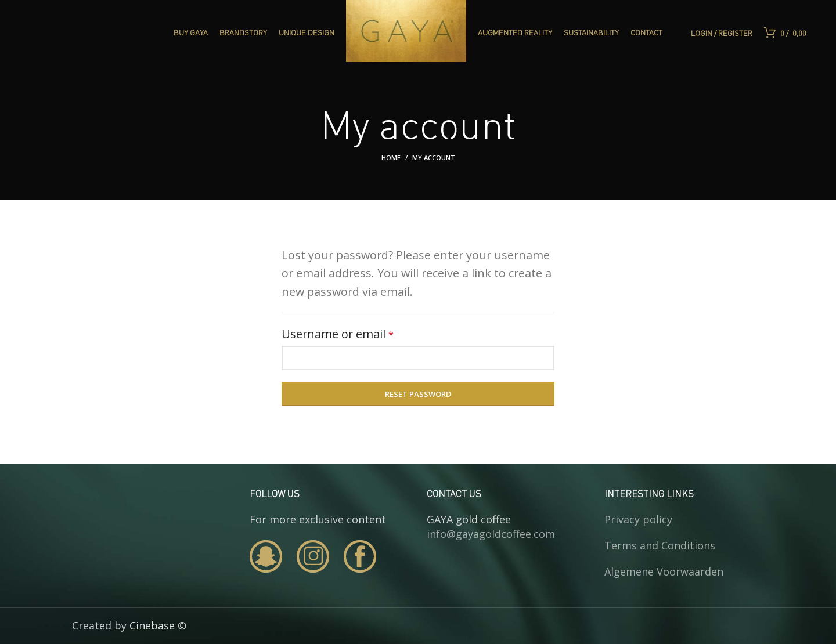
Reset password (418, 394)
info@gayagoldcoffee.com (491, 534)
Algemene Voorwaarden (664, 571)
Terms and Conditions (660, 545)
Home (391, 158)
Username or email (362, 333)
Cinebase (152, 625)
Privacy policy (638, 519)
